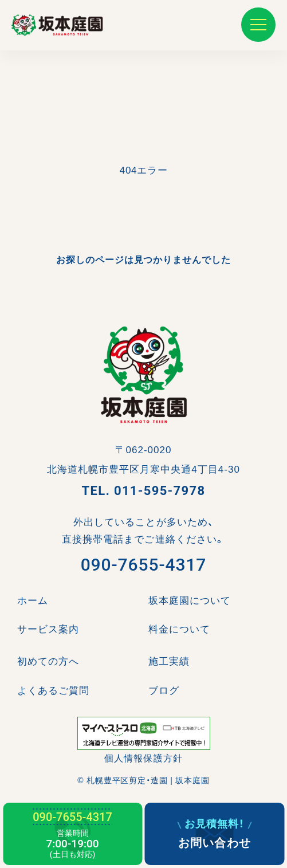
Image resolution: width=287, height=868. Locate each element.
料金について (179, 629)
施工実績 (169, 661)
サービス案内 (48, 629)
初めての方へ (48, 661)
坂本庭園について (190, 601)
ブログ (164, 691)
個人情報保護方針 (143, 758)
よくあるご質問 (53, 691)
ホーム (33, 601)
